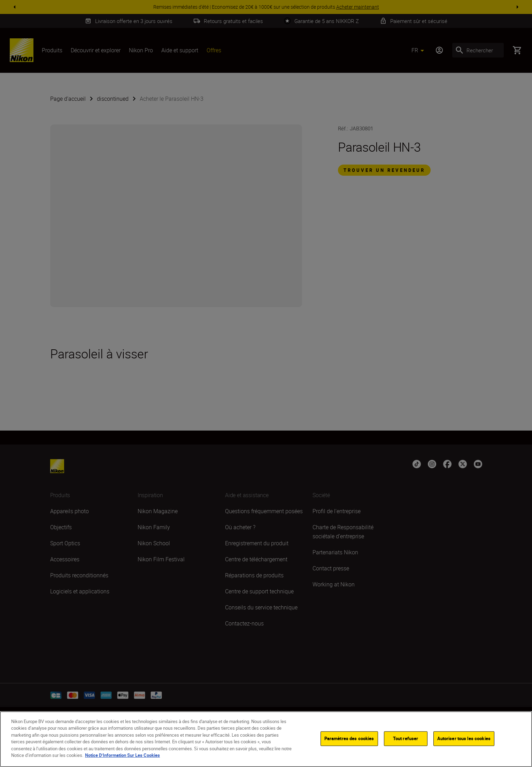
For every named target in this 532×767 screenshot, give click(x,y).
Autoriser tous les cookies (464, 739)
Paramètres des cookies (349, 739)
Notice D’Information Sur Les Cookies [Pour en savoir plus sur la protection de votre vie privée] (122, 756)
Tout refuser (406, 739)
